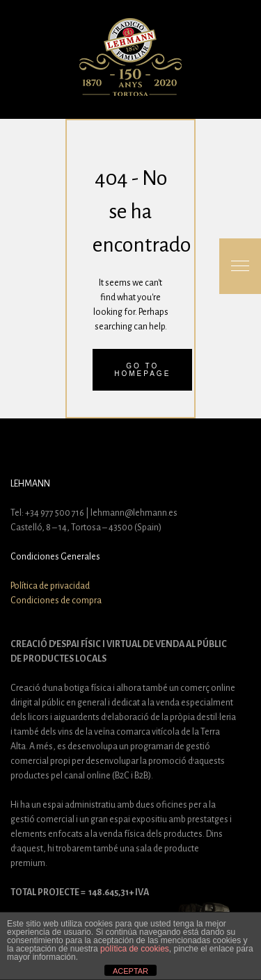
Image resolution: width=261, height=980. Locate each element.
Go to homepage (142, 370)
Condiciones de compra (56, 601)
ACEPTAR (130, 971)
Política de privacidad (50, 586)
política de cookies (135, 949)
